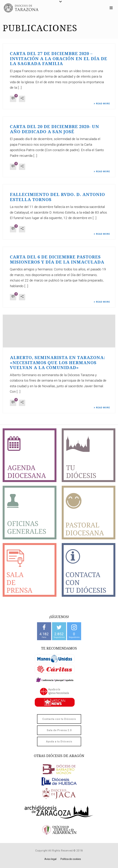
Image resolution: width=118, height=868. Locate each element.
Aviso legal (50, 859)
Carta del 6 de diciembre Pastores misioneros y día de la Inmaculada (57, 260)
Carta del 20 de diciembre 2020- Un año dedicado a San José (55, 129)
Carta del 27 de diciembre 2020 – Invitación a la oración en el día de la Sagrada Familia (59, 59)
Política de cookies (71, 859)
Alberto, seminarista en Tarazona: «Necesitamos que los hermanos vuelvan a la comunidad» (58, 363)
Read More (102, 104)
